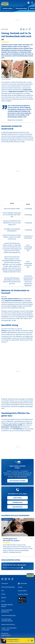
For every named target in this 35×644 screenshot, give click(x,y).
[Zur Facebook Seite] (2, 579)
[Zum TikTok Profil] (12, 579)
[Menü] (32, 3)
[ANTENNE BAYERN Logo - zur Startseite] (5, 3)
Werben (4, 598)
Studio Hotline (17, 498)
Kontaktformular (17, 502)
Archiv (3, 601)
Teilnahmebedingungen (8, 615)
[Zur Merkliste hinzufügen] (21, 29)
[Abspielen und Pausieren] (32, 640)
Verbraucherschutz (21, 8)
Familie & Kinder (8, 8)
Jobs (3, 590)
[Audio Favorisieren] (29, 640)
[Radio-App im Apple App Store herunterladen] (26, 598)
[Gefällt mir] (24, 29)
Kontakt (20, 587)
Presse (3, 594)
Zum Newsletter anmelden (18, 481)
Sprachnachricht (18, 507)
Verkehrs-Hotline (23, 594)
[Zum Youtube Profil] (9, 579)
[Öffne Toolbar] (30, 29)
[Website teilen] (27, 29)
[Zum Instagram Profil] (6, 579)
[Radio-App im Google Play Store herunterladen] (26, 602)
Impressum (5, 583)
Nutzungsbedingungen (8, 587)
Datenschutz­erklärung (8, 624)
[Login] (28, 3)
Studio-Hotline (22, 591)
